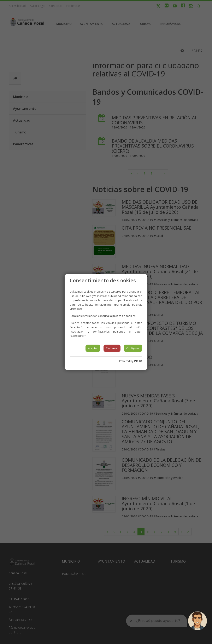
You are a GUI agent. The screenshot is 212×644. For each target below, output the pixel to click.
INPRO (138, 361)
